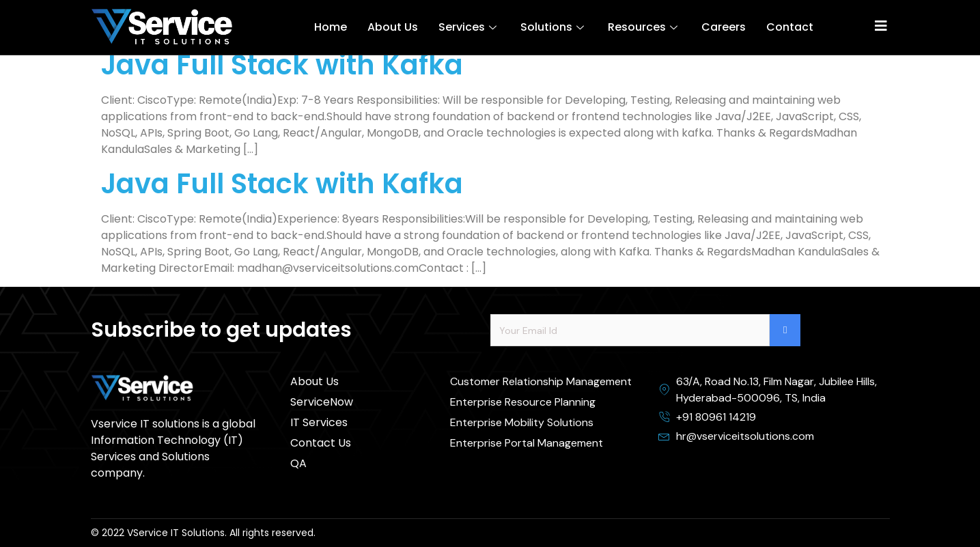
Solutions (554, 27)
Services (469, 27)
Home (331, 27)
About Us (393, 27)
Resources (644, 27)
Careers (724, 27)
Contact (790, 27)
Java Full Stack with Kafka (282, 65)
